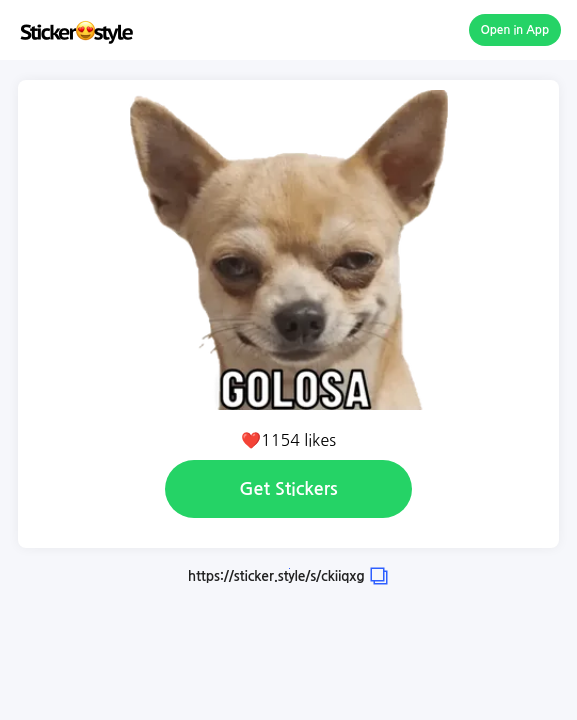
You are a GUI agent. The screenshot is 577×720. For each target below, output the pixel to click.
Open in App (515, 30)
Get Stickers (288, 489)
